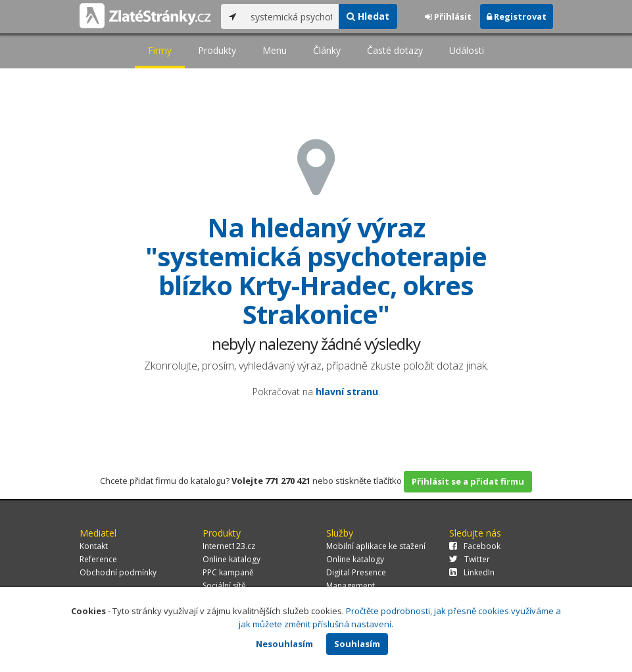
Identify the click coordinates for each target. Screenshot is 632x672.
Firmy (160, 50)
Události (467, 50)
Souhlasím (357, 644)
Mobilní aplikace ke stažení (376, 546)
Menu (275, 50)
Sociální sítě (224, 586)
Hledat (368, 16)
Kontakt (94, 546)
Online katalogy (231, 559)
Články (327, 50)
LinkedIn (472, 572)
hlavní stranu (347, 392)
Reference (98, 559)
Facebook (475, 546)
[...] (292, 16)
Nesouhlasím (284, 644)
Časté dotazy (395, 50)
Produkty (217, 50)
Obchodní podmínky (118, 572)
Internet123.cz (229, 546)
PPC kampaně (228, 572)
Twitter (470, 559)
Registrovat (517, 16)
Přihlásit (448, 16)
